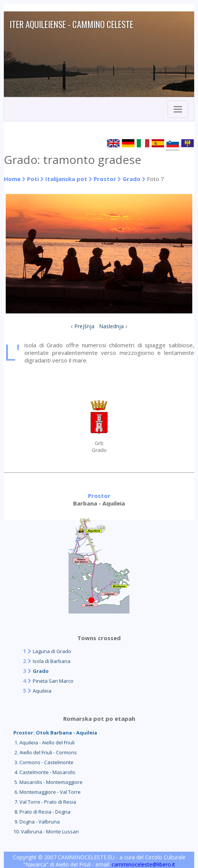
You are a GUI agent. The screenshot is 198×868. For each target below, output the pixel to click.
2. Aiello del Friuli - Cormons (45, 752)
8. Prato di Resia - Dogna (42, 812)
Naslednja (111, 326)
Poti (33, 179)
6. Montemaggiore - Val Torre (47, 792)
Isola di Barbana (52, 661)
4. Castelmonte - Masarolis (44, 772)
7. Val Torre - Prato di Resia (45, 802)
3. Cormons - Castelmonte (43, 762)
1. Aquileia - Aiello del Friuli (44, 742)
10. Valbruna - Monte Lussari (46, 831)
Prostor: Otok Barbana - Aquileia (55, 733)
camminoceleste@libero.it (143, 864)
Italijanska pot (66, 179)
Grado (132, 179)
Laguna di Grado (52, 651)
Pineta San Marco (53, 681)
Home (12, 179)
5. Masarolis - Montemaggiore (48, 782)
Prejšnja (84, 326)
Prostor (106, 179)
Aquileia (42, 691)
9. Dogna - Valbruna (37, 822)
